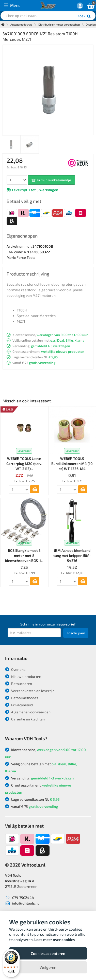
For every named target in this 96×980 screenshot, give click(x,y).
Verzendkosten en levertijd (30, 691)
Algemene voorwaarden (28, 712)
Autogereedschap (21, 24)
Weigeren (48, 967)
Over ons (15, 669)
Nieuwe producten (23, 677)
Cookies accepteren (48, 953)
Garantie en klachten (25, 719)
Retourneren (19, 684)
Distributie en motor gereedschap (59, 24)
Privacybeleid (19, 705)
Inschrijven (76, 633)
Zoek (84, 16)
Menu (12, 5)
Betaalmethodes (22, 698)
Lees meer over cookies (55, 939)
